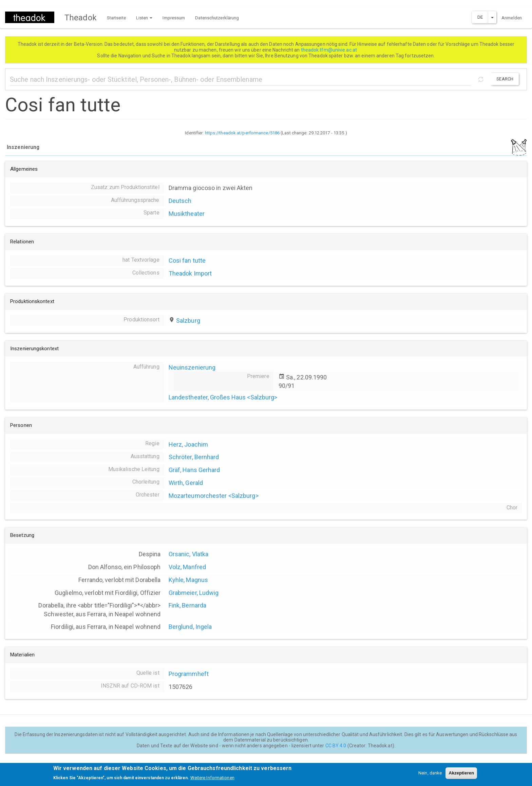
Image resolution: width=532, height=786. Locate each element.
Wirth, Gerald (186, 483)
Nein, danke (430, 775)
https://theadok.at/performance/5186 (242, 133)
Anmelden (512, 18)
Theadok (81, 18)
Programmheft (189, 674)
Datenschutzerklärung (217, 18)
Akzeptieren (461, 775)
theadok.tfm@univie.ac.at (330, 50)
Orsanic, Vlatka (189, 554)
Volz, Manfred (187, 567)
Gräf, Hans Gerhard (194, 470)
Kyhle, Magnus (188, 580)
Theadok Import (190, 273)
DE (480, 17)
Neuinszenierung (192, 367)
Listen (144, 18)
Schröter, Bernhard (194, 457)
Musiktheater (187, 214)
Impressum (174, 18)
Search (505, 79)
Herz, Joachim (188, 444)
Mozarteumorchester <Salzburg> (214, 496)
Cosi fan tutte (187, 260)
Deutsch (180, 201)
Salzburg (188, 321)
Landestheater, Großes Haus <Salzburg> (223, 397)
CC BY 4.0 (336, 746)
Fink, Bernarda (187, 605)
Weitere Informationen (212, 780)
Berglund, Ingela (190, 627)
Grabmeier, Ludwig (194, 593)
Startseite (116, 18)
